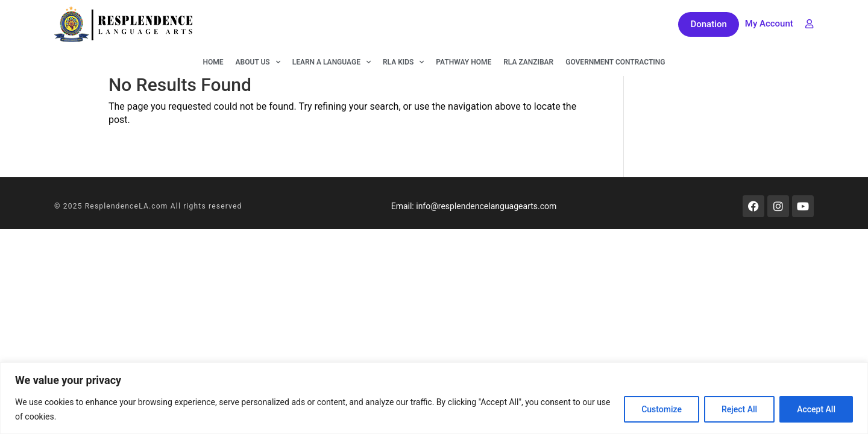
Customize (662, 409)
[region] (434, 398)
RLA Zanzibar (528, 62)
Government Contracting (615, 62)
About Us (258, 62)
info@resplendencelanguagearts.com (486, 206)
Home (213, 62)
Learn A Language (332, 62)
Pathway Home (464, 62)
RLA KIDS (403, 62)
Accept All (816, 409)
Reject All (739, 409)
